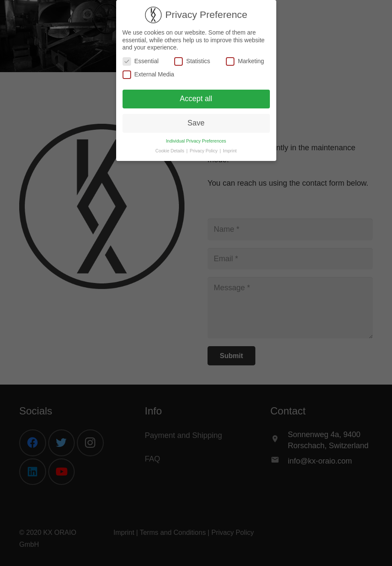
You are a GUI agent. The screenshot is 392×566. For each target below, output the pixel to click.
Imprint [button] (230, 151)
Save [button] (196, 123)
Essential (141, 61)
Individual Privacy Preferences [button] (196, 141)
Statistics (192, 61)
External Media (148, 74)
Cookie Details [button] (171, 151)
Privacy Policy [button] (204, 151)
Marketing (245, 61)
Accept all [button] (196, 99)
